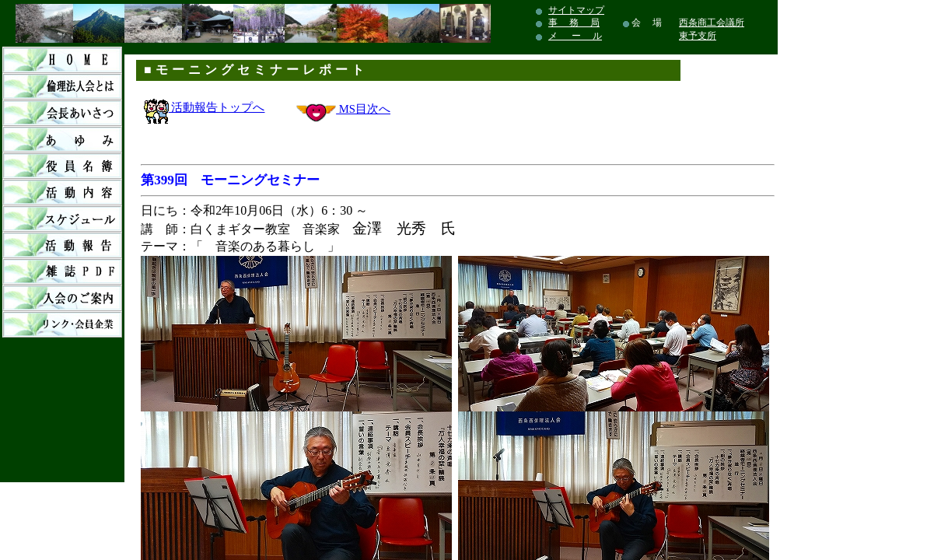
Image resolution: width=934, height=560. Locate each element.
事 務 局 (574, 23)
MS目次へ (363, 109)
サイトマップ (576, 10)
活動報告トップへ (205, 107)
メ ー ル (575, 36)
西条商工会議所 (712, 23)
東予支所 (698, 36)
